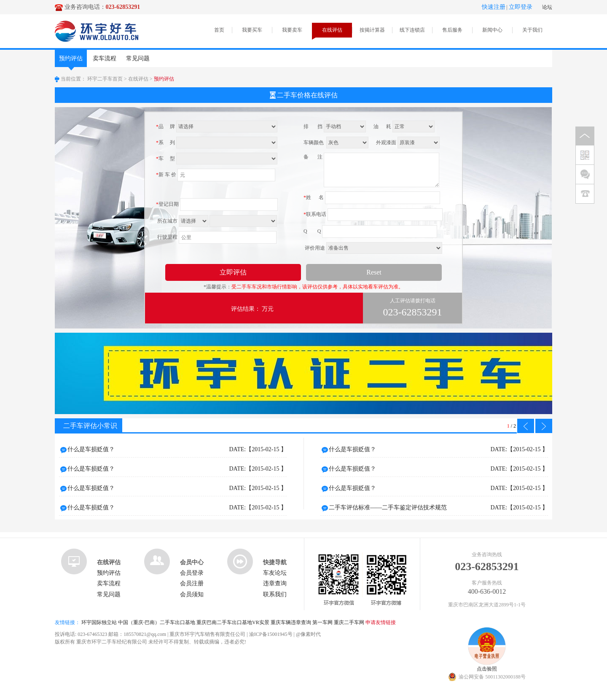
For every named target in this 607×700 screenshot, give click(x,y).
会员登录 (192, 573)
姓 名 (314, 197)
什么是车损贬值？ (177, 450)
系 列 (165, 143)
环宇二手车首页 (105, 79)
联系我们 (275, 594)
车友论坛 (275, 573)
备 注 (313, 157)
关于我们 (532, 30)
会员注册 (192, 583)
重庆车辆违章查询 (291, 622)
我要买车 (252, 30)
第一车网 (322, 622)
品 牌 (165, 127)
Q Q (312, 231)
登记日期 (167, 204)
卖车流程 (105, 58)
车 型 (165, 159)
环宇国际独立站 (99, 622)
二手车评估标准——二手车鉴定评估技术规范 (438, 508)
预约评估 (71, 61)
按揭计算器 (372, 30)
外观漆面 (386, 143)
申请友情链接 (381, 622)
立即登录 (521, 7)
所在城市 (167, 221)
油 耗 (382, 127)
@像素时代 (308, 634)
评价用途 (314, 248)
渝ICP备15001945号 (271, 634)
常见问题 (138, 58)
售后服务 (452, 30)
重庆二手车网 (349, 622)
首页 (219, 30)
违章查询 (275, 583)
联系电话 (315, 214)
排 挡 (313, 127)
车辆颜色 (314, 143)
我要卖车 (292, 30)
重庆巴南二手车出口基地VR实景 (233, 622)
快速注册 (494, 7)
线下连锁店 (412, 30)
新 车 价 (166, 175)
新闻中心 (492, 30)
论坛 (547, 7)
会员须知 (192, 594)
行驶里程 (167, 237)
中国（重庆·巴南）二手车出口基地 (157, 622)
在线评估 (332, 30)
